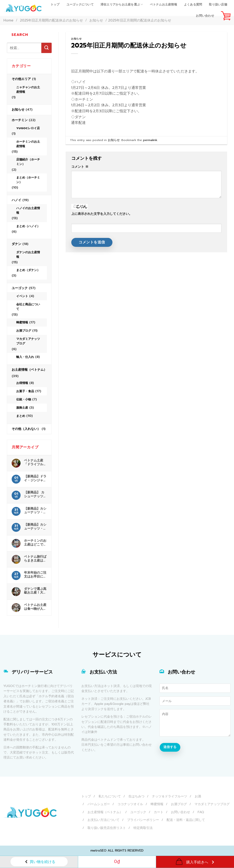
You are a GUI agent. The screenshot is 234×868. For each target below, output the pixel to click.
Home (8, 20)
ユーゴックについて (80, 4)
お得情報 (22, 383)
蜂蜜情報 (22, 322)
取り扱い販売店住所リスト (107, 828)
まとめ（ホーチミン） (28, 180)
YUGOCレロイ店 (28, 128)
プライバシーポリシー (143, 820)
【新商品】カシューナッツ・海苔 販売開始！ (35, 527)
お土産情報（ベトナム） (29, 370)
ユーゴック (20, 288)
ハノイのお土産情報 (28, 210)
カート (159, 812)
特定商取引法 (143, 828)
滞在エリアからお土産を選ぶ (122, 5)
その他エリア (21, 79)
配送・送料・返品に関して (186, 820)
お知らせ (18, 110)
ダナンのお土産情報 (28, 254)
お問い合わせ (205, 16)
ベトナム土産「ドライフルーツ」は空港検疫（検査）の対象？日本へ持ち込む (35, 462)
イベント (22, 296)
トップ (55, 4)
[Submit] (47, 48)
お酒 (198, 796)
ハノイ (16, 200)
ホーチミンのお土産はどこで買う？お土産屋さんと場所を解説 (35, 543)
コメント (80, 167)
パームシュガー (99, 804)
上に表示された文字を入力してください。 (102, 214)
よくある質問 (193, 4)
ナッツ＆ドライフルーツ (170, 796)
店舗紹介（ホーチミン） (28, 162)
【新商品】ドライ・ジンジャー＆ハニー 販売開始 (35, 478)
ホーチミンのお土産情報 (28, 144)
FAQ (201, 812)
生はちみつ (136, 796)
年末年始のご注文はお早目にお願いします (35, 575)
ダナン (16, 244)
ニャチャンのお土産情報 (28, 89)
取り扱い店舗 (218, 4)
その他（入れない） (26, 429)
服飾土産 (22, 408)
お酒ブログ (24, 331)
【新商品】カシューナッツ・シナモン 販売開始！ (35, 511)
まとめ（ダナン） (28, 270)
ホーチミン (20, 120)
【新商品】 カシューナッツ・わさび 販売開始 (35, 494)
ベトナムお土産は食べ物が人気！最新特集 (35, 607)
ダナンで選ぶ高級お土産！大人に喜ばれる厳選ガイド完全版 (35, 591)
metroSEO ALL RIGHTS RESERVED (117, 850)
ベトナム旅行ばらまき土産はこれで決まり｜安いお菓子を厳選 (35, 559)
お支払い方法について (104, 820)
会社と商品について (28, 307)
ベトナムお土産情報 (164, 4)
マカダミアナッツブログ (28, 341)
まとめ (21, 416)
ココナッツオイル (130, 804)
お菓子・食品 (25, 391)
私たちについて (110, 796)
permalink (150, 140)
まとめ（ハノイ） (28, 226)
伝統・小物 (24, 399)
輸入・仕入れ (25, 357)
